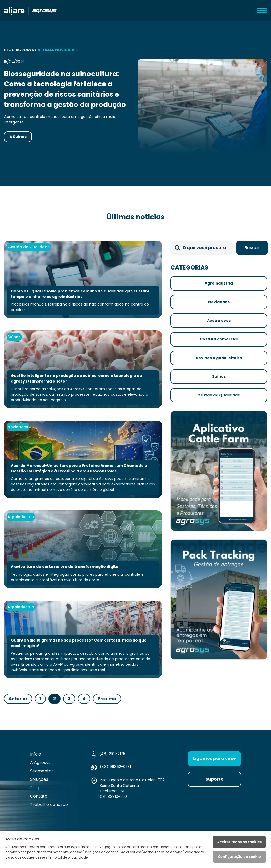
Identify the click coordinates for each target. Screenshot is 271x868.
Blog (34, 788)
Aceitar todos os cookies (240, 842)
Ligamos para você (214, 759)
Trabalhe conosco (49, 805)
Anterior (18, 699)
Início (36, 754)
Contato (39, 796)
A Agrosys (40, 763)
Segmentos (42, 771)
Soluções (39, 779)
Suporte (214, 779)
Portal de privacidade (70, 857)
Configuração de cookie (240, 857)
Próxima (107, 699)
